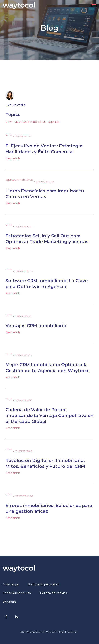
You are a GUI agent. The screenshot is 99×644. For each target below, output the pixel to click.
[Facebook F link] (6, 617)
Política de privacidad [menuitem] (43, 584)
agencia (54, 122)
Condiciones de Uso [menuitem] (17, 593)
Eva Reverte (16, 105)
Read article (13, 158)
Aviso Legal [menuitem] (11, 584)
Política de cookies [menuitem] (53, 593)
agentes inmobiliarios (30, 122)
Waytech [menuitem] (9, 602)
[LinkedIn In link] (16, 617)
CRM (9, 122)
